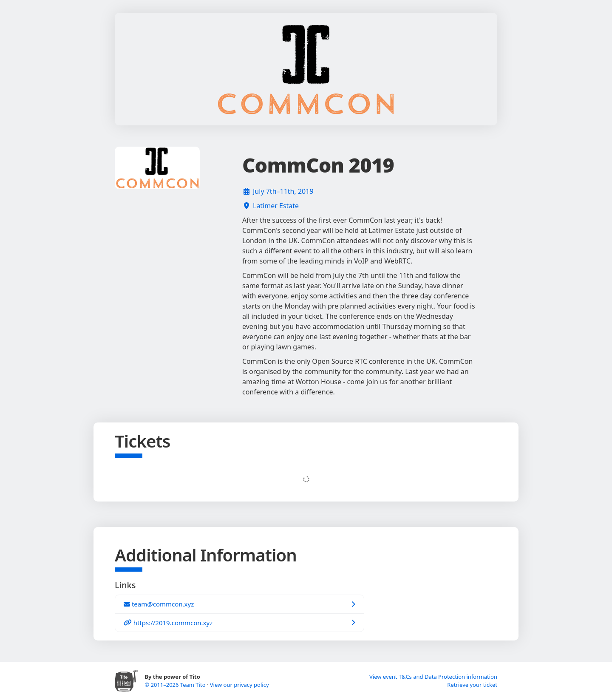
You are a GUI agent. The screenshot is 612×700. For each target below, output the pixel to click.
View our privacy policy (239, 685)
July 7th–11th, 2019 (283, 191)
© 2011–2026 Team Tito (176, 685)
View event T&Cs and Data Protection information (433, 677)
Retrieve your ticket (472, 685)
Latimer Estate (276, 206)
